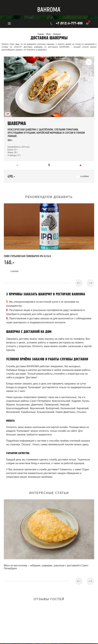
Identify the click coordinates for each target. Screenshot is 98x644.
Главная (41, 34)
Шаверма (17, 123)
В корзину (83, 177)
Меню (48, 34)
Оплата (26, 445)
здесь (85, 445)
